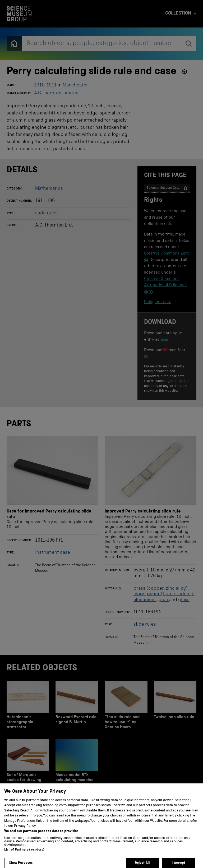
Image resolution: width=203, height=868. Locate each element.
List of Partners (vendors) (24, 854)
